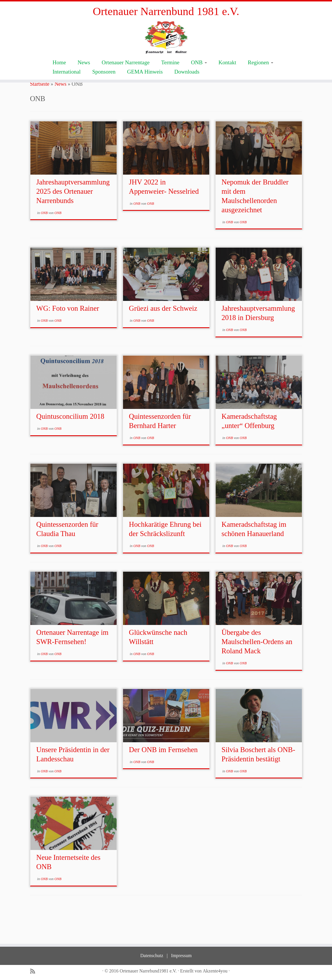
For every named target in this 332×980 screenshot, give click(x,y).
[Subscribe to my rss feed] (34, 971)
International (66, 95)
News (84, 86)
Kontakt (227, 86)
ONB (199, 86)
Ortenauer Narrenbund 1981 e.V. (166, 11)
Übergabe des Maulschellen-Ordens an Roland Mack (257, 675)
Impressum (181, 956)
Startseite (40, 117)
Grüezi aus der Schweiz (163, 342)
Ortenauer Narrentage (125, 86)
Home (59, 86)
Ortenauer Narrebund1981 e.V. (148, 971)
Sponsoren (104, 95)
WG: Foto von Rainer (68, 342)
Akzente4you (215, 971)
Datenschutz (152, 956)
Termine (170, 86)
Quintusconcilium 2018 (70, 450)
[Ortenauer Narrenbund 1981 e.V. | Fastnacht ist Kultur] (166, 49)
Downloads (187, 95)
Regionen (261, 86)
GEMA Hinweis (145, 95)
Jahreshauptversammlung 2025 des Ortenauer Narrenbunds (73, 225)
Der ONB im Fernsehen (163, 783)
